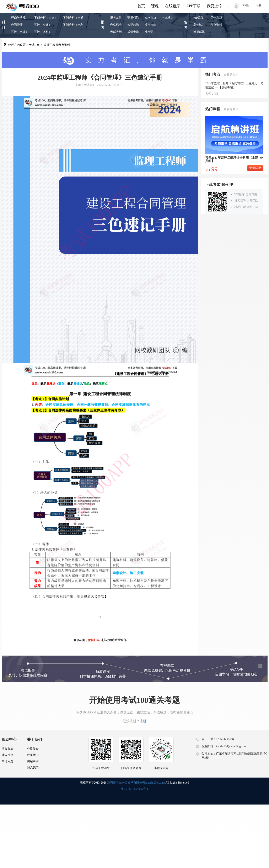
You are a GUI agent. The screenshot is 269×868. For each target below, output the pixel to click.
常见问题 (7, 761)
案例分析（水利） (75, 25)
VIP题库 (198, 18)
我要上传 (214, 6)
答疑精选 (133, 25)
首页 (141, 6)
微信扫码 (94, 640)
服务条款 (7, 749)
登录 (247, 6)
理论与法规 (18, 18)
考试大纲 (116, 32)
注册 (257, 6)
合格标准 (116, 25)
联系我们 (33, 755)
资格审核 (150, 18)
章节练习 (199, 25)
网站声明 (33, 761)
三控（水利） (43, 32)
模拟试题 (199, 32)
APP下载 (193, 6)
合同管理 (17, 25)
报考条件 (116, 18)
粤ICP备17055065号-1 (134, 789)
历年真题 (216, 18)
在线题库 (172, 6)
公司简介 (33, 749)
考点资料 (216, 25)
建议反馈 (7, 755)
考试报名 (168, 18)
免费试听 (255, 168)
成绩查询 (133, 32)
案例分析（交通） (75, 18)
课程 (155, 6)
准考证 (149, 32)
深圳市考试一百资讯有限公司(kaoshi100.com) (136, 783)
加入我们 (33, 767)
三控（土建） (20, 32)
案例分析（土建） (46, 18)
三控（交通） (43, 25)
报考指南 (150, 25)
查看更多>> (231, 75)
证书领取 (133, 18)
